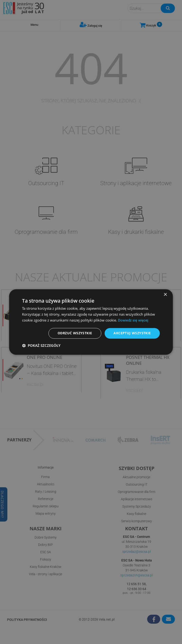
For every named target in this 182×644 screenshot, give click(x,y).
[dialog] (91, 322)
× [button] (165, 295)
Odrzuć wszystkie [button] (75, 333)
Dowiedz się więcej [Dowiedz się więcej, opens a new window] (133, 320)
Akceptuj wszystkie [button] (132, 333)
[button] (41, 346)
